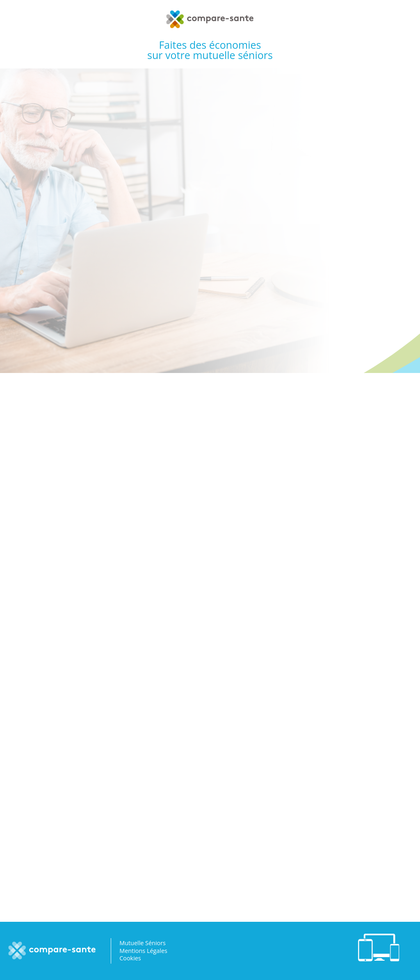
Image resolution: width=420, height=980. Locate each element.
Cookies (130, 958)
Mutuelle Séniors (143, 943)
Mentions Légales (143, 951)
